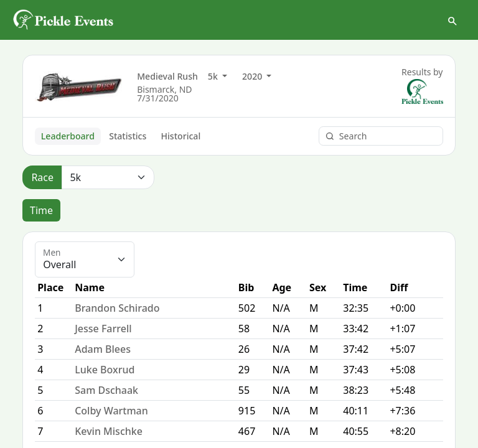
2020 (253, 76)
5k (214, 76)
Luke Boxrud (105, 370)
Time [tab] (41, 210)
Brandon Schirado (117, 308)
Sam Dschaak (106, 390)
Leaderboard (68, 136)
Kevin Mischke (109, 431)
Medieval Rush (167, 76)
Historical (181, 136)
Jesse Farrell (103, 329)
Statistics (128, 136)
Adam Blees (103, 349)
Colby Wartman (111, 411)
